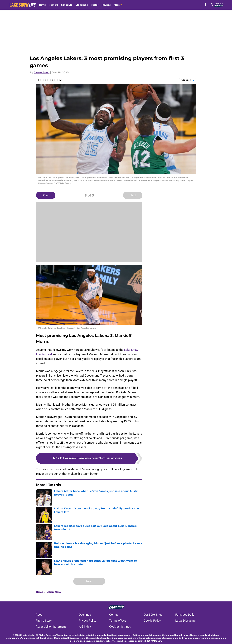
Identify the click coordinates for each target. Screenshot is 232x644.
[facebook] (205, 5)
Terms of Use (118, 621)
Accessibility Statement (51, 627)
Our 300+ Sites (153, 615)
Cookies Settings (120, 627)
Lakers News (54, 592)
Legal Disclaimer (186, 621)
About (39, 615)
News (42, 5)
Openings (85, 615)
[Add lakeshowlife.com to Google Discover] (187, 80)
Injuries (106, 5)
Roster (95, 5)
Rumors (53, 5)
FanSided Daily (185, 615)
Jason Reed (42, 72)
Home (40, 592)
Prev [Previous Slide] (46, 195)
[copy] (60, 80)
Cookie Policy (152, 621)
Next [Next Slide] (133, 195)
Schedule (67, 5)
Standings (82, 5)
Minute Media (27, 635)
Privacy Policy (88, 621)
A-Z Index (85, 627)
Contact (114, 615)
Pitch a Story (44, 621)
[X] (212, 5)
